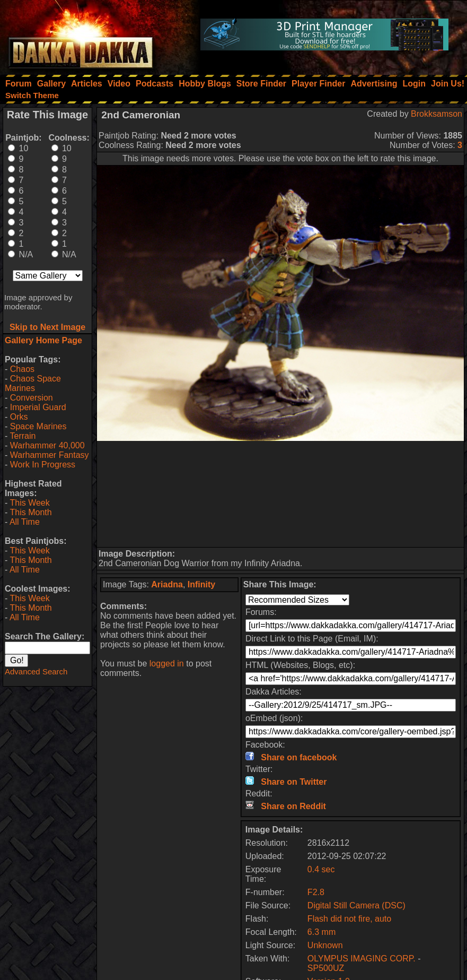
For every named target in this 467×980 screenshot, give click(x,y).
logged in (167, 664)
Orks (19, 417)
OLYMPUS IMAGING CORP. (362, 959)
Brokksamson (437, 114)
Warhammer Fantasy (50, 455)
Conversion (32, 398)
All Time (25, 522)
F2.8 (316, 892)
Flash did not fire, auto (349, 919)
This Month (30, 512)
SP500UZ (326, 968)
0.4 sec (321, 869)
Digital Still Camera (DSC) (356, 905)
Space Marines (38, 426)
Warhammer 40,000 (47, 445)
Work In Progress (43, 465)
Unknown (325, 945)
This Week (29, 503)
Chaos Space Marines (33, 383)
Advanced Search (36, 671)
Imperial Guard (38, 407)
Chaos (22, 369)
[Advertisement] (281, 494)
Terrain (23, 436)
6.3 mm (321, 932)
